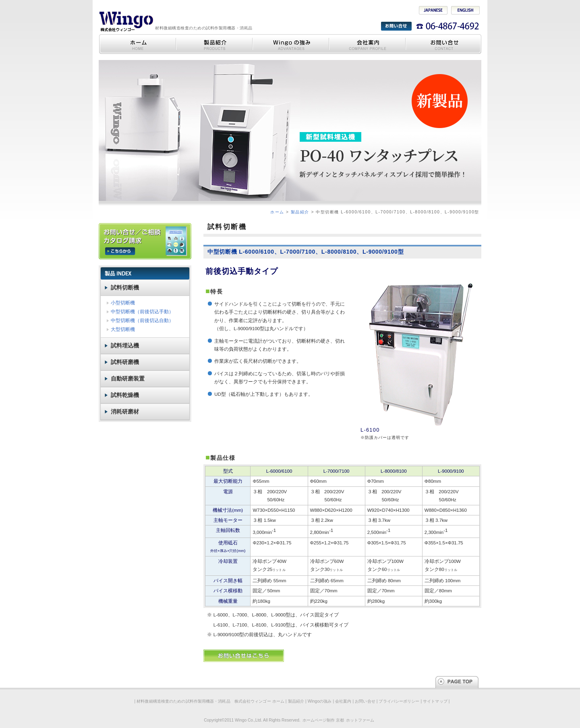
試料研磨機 (125, 362)
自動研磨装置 (128, 378)
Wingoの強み (290, 44)
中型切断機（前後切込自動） (142, 321)
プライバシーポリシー (399, 701)
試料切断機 (125, 287)
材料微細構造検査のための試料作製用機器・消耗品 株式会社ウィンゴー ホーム (137, 44)
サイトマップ (435, 701)
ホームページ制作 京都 (323, 720)
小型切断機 (123, 303)
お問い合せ (443, 44)
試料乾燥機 (125, 395)
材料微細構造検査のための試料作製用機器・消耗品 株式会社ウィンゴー (126, 21)
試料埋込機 (125, 345)
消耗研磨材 (125, 412)
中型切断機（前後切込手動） (142, 312)
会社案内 (367, 44)
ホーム (277, 212)
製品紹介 (214, 44)
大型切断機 (123, 329)
